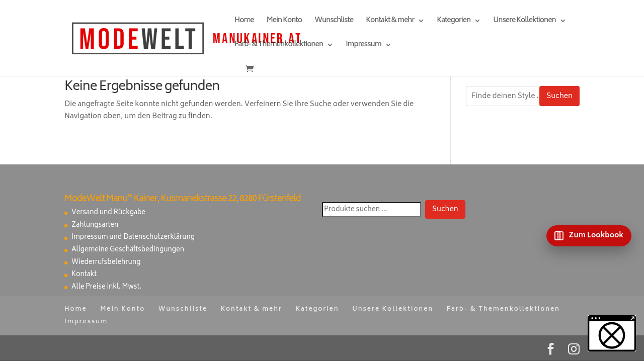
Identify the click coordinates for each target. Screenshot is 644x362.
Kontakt (84, 275)
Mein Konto (284, 22)
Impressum (363, 46)
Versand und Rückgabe (108, 213)
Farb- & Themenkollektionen (279, 46)
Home (244, 22)
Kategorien (454, 22)
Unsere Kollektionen (524, 22)
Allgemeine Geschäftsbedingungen (128, 250)
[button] (612, 333)
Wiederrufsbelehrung (106, 263)
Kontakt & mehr (390, 22)
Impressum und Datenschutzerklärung (133, 238)
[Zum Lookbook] (589, 236)
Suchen (559, 96)
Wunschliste (334, 22)
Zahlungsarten (95, 225)
